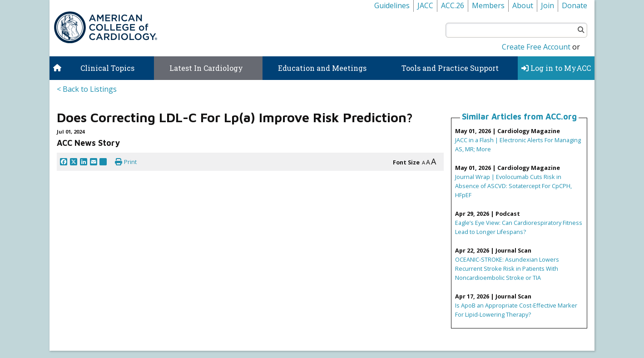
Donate (575, 5)
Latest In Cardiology (206, 68)
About (523, 5)
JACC (425, 5)
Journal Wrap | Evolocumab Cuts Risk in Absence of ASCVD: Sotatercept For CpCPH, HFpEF (513, 186)
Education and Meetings (322, 68)
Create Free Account (536, 47)
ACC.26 (453, 5)
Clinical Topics (107, 68)
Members (488, 5)
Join (547, 5)
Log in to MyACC (556, 68)
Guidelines (392, 5)
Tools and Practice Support (450, 68)
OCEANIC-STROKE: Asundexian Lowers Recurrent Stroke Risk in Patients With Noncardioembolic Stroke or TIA (507, 268)
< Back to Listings (87, 89)
